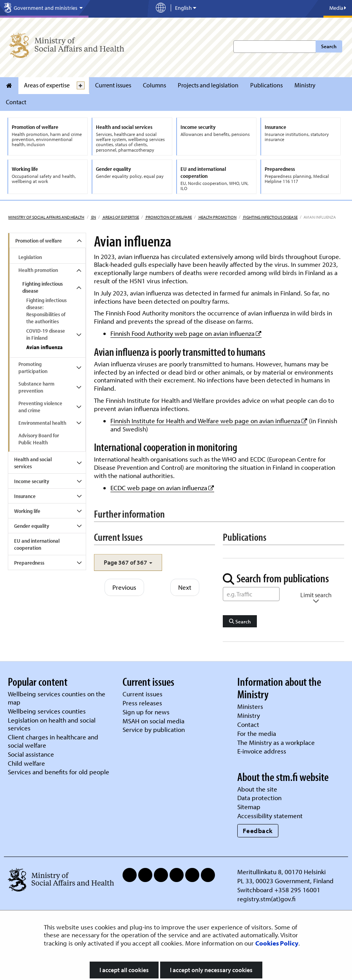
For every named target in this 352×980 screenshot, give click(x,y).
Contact (16, 102)
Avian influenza (44, 347)
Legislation (30, 257)
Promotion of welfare (168, 217)
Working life (27, 511)
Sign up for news (146, 712)
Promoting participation (33, 368)
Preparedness (29, 563)
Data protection (259, 798)
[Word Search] (251, 594)
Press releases (142, 703)
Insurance (25, 496)
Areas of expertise (47, 85)
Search (329, 46)
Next (185, 587)
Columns (154, 85)
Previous (124, 587)
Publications (266, 85)
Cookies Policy (277, 943)
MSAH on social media (153, 721)
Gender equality (32, 526)
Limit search (316, 598)
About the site (257, 789)
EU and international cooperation (37, 544)
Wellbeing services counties (47, 711)
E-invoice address (262, 751)
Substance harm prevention (36, 387)
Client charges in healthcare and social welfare (53, 741)
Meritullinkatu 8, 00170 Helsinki (282, 872)
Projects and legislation (208, 85)
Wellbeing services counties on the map (57, 698)
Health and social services (33, 463)
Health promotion (217, 217)
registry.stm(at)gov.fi (267, 899)
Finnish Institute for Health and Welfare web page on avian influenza (209, 421)
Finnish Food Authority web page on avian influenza (186, 333)
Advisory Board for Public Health (39, 439)
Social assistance (31, 754)
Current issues (113, 85)
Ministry (305, 85)
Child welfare (26, 763)
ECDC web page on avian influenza (162, 488)
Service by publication (154, 729)
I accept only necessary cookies (211, 970)
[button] (128, 562)
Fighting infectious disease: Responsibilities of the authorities (46, 311)
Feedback (258, 831)
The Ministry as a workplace (276, 742)
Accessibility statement (270, 816)
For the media (257, 733)
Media (338, 8)
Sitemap (249, 807)
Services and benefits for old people (59, 772)
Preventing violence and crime (40, 407)
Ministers (250, 706)
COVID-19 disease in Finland (46, 334)
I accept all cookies (124, 970)
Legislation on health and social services (52, 724)
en (93, 217)
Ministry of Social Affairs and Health (46, 217)
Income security (32, 481)
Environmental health (42, 423)
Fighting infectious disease (270, 217)
